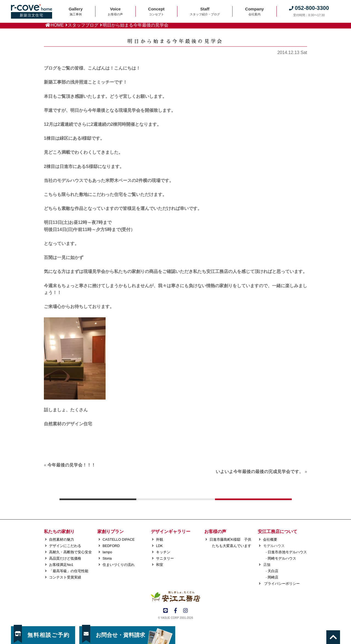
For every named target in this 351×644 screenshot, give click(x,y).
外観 (160, 539)
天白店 (273, 571)
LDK (159, 546)
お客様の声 (215, 532)
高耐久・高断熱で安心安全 (70, 552)
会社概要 (270, 539)
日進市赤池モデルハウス (287, 552)
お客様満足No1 (61, 565)
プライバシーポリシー (281, 584)
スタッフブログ (83, 25)
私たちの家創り (59, 532)
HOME (57, 25)
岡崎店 (273, 577)
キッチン (163, 552)
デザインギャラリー (171, 532)
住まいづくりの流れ (119, 565)
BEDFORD (111, 546)
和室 (160, 565)
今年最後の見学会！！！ (72, 465)
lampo (107, 552)
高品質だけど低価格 (65, 558)
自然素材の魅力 (62, 539)
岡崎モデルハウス (282, 558)
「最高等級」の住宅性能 (69, 571)
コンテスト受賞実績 (65, 577)
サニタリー (165, 558)
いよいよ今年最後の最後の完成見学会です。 (260, 471)
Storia (107, 558)
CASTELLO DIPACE (119, 539)
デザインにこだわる (65, 546)
